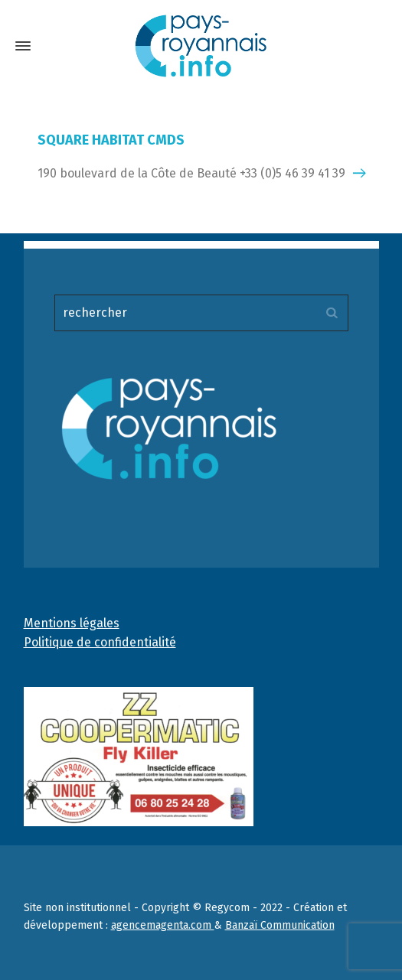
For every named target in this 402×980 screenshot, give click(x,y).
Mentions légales (72, 623)
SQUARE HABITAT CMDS (111, 140)
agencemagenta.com (163, 925)
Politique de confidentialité (100, 642)
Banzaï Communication (280, 925)
